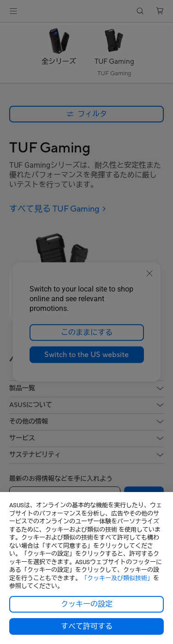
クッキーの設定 (87, 604)
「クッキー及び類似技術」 (117, 578)
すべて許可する (87, 626)
